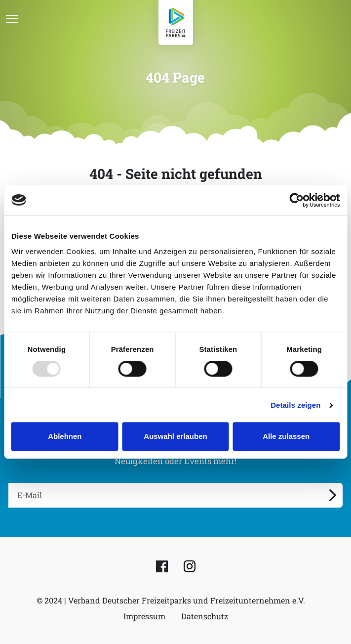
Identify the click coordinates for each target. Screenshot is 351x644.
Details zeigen (295, 405)
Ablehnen (65, 436)
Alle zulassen (286, 436)
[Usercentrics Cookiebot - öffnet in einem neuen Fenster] (296, 200)
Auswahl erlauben (175, 436)
